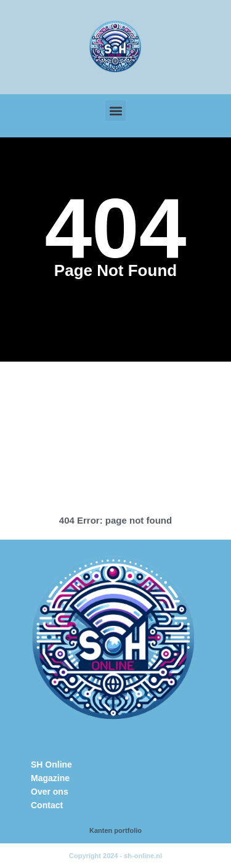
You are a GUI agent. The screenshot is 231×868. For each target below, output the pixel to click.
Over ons (50, 792)
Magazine (50, 778)
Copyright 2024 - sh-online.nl (115, 856)
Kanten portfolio (115, 830)
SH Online (51, 765)
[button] (115, 111)
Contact (47, 805)
